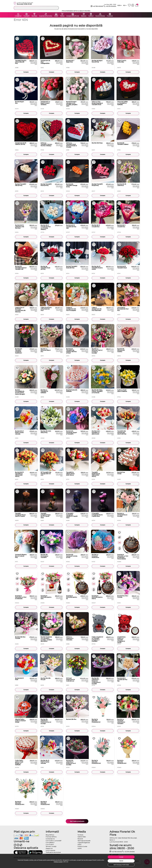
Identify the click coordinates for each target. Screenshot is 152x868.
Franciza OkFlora (51, 837)
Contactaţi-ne (50, 839)
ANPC (80, 845)
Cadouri (91, 16)
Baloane (84, 16)
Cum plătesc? (50, 843)
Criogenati (18, 16)
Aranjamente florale (73, 16)
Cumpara (26, 72)
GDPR (80, 848)
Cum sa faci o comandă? (54, 841)
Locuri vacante (50, 850)
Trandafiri (27, 16)
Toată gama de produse (53, 852)
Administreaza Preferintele (121, 865)
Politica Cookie (58, 862)
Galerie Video (82, 837)
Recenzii (80, 839)
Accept (121, 857)
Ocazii (56, 16)
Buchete (34, 16)
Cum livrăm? (50, 845)
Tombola (80, 835)
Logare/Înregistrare (84, 843)
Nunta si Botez (100, 16)
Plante (62, 16)
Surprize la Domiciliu (46, 16)
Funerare (110, 16)
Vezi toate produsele (77, 821)
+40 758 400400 (97, 6)
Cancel (121, 861)
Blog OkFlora (50, 835)
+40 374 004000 (110, 6)
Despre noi (49, 848)
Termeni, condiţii (51, 846)
